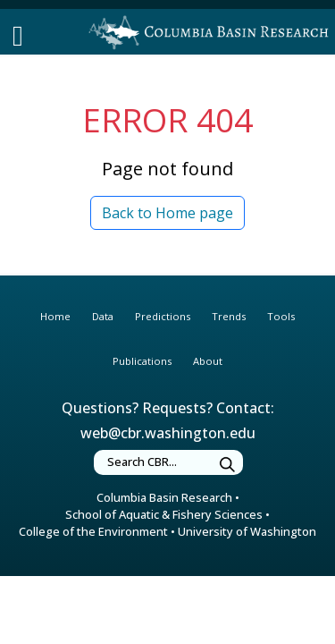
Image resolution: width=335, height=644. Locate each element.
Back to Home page (167, 213)
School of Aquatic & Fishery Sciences (164, 514)
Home (55, 316)
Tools (281, 316)
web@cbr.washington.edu (168, 433)
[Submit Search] (228, 465)
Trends (229, 316)
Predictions (163, 316)
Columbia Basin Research (164, 497)
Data (103, 316)
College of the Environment (93, 531)
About (208, 361)
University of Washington (247, 531)
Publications (142, 361)
